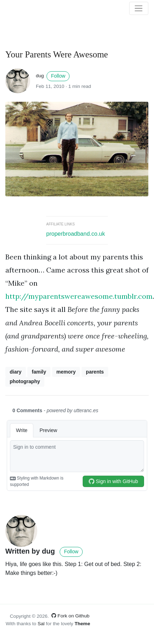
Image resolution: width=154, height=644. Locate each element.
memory (66, 372)
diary (15, 372)
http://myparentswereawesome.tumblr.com (79, 296)
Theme (82, 624)
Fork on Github (70, 616)
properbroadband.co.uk (75, 234)
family (39, 372)
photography (25, 381)
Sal (41, 624)
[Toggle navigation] (139, 9)
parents (95, 372)
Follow (58, 76)
